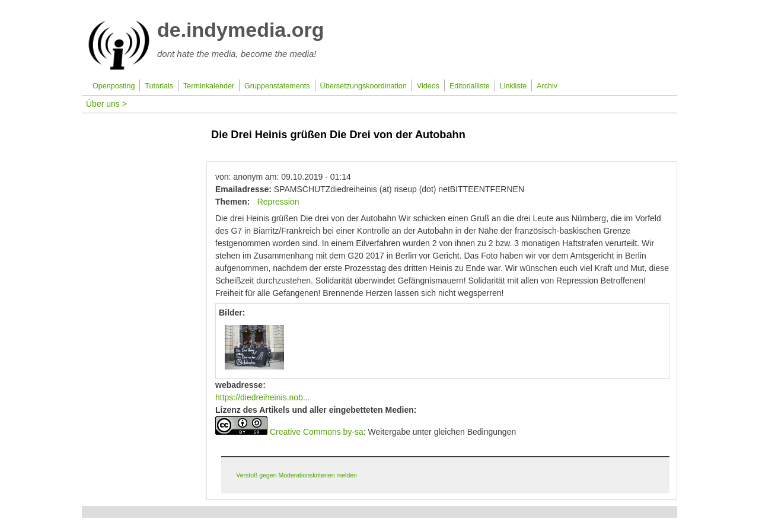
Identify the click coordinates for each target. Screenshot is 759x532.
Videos (428, 86)
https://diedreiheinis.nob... (263, 397)
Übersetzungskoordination (363, 86)
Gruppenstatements (277, 86)
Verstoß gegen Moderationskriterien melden (296, 475)
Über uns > (106, 104)
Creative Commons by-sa (317, 432)
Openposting (114, 86)
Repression (278, 202)
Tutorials (159, 86)
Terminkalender (209, 86)
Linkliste (514, 86)
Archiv (547, 86)
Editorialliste (470, 86)
